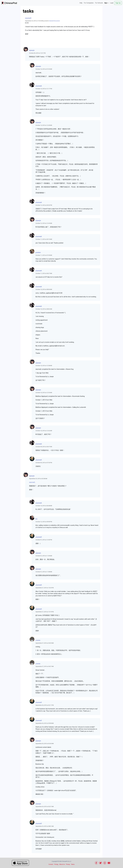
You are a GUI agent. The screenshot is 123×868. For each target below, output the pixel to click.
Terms (73, 864)
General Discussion (54, 21)
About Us (62, 864)
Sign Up (118, 3)
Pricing (56, 864)
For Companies (89, 3)
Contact (51, 864)
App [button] (106, 3)
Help (81, 3)
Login (112, 3)
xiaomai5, (32, 482)
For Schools (99, 3)
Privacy (68, 864)
